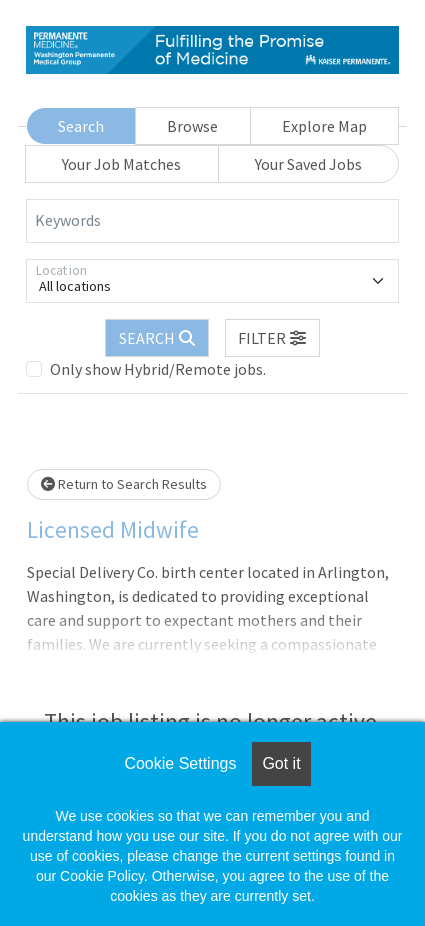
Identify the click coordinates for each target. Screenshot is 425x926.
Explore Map (324, 126)
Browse (192, 126)
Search (81, 126)
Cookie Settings (180, 763)
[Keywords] (212, 221)
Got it (281, 763)
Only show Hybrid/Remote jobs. (158, 369)
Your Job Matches (121, 164)
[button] (273, 338)
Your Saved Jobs (308, 164)
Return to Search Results (124, 484)
